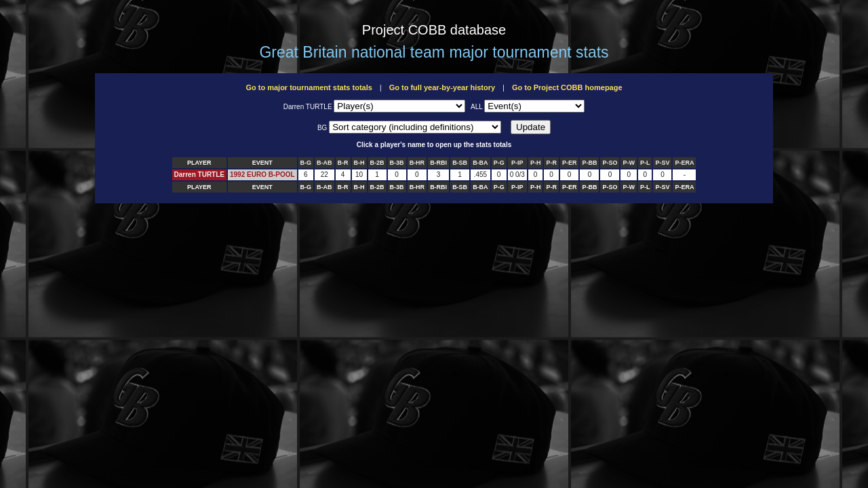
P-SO (610, 163)
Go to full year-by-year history (442, 87)
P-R (551, 163)
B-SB (460, 163)
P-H (536, 163)
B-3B (397, 163)
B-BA (480, 163)
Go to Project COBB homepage (567, 87)
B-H (359, 163)
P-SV (662, 163)
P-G (499, 163)
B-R (343, 163)
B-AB (324, 163)
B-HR (417, 163)
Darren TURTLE (199, 175)
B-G (306, 163)
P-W (629, 163)
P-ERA (684, 163)
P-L (645, 163)
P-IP (517, 163)
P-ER (570, 163)
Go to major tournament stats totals (309, 87)
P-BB (589, 163)
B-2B (377, 163)
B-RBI (438, 163)
